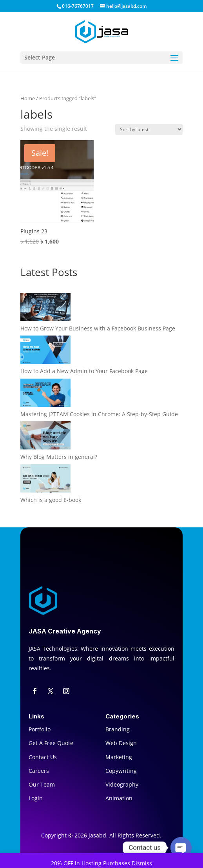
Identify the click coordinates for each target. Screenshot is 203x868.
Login (36, 798)
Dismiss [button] (142, 863)
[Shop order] (149, 129)
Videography (122, 784)
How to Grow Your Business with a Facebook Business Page (98, 328)
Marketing (119, 757)
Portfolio (40, 729)
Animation (119, 798)
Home (28, 98)
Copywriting (121, 771)
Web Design (121, 743)
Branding (118, 729)
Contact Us (43, 757)
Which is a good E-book (51, 500)
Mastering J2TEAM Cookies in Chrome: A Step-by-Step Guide (99, 414)
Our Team (42, 784)
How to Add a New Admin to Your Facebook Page (84, 371)
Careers (39, 771)
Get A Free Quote (51, 743)
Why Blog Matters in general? (59, 457)
